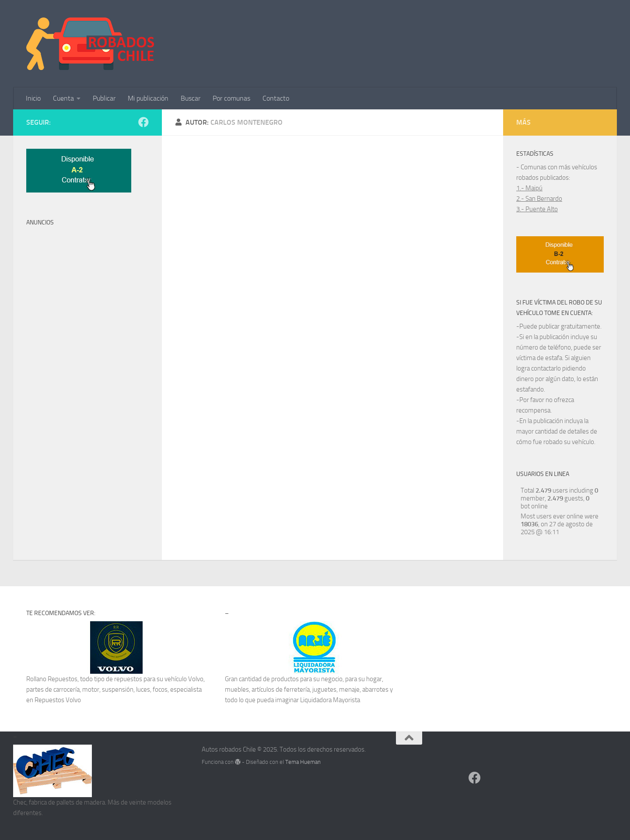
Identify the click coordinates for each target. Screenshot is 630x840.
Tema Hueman (303, 762)
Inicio (33, 98)
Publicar (104, 98)
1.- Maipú (529, 188)
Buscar (191, 98)
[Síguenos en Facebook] (143, 122)
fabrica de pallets (52, 802)
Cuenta (63, 98)
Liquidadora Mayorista (330, 700)
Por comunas (231, 98)
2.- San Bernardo (539, 199)
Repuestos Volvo (58, 700)
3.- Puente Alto (537, 209)
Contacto (276, 98)
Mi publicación (148, 98)
